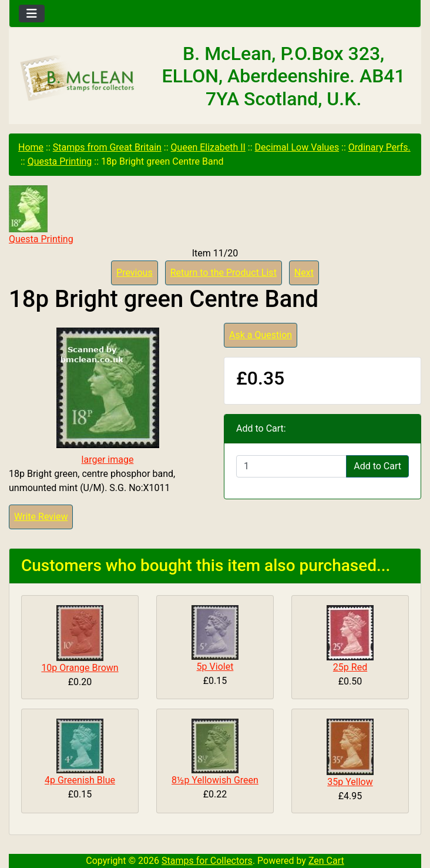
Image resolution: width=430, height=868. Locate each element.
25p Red (350, 667)
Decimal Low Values (297, 147)
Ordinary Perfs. (379, 147)
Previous (135, 273)
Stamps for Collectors (207, 861)
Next (304, 273)
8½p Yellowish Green (215, 780)
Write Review (41, 517)
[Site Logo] (78, 79)
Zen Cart (326, 861)
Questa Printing (60, 161)
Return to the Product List (224, 273)
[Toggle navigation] (32, 14)
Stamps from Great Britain (107, 147)
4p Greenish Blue (80, 780)
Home (31, 147)
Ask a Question (261, 335)
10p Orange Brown (80, 668)
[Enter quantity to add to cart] (291, 466)
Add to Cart (377, 466)
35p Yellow (350, 782)
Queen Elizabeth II (208, 147)
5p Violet (215, 667)
